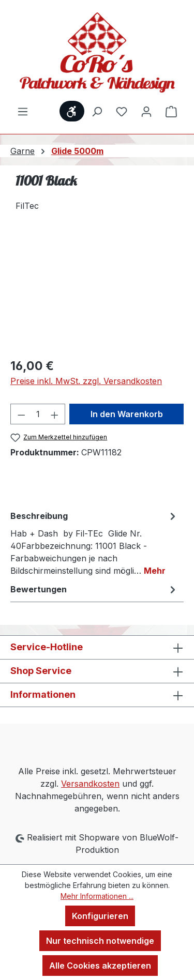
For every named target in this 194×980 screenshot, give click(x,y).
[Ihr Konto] (146, 111)
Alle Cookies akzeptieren (100, 966)
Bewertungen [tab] (94, 589)
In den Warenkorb (127, 414)
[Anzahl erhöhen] (55, 414)
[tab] (94, 543)
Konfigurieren (100, 916)
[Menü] (23, 111)
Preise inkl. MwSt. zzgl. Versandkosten (86, 381)
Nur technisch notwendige (100, 941)
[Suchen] (97, 111)
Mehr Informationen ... (97, 896)
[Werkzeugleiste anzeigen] (72, 111)
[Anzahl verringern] (21, 414)
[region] (97, 291)
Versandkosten (90, 784)
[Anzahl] (38, 414)
